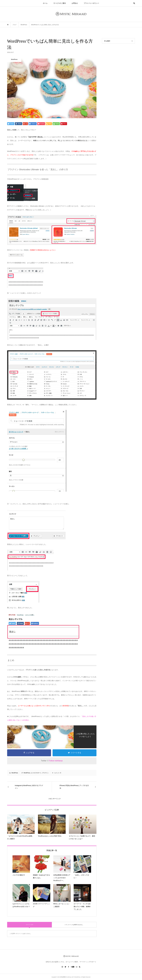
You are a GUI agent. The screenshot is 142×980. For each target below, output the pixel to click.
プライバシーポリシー (91, 3)
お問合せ (75, 3)
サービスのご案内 (60, 3)
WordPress (15, 773)
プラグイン (45, 773)
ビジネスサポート (36, 773)
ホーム (45, 3)
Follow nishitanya (56, 761)
